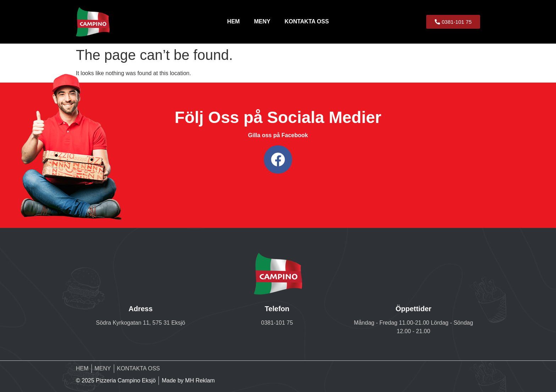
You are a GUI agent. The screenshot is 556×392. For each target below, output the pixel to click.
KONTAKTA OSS (307, 21)
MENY (262, 21)
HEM (234, 21)
